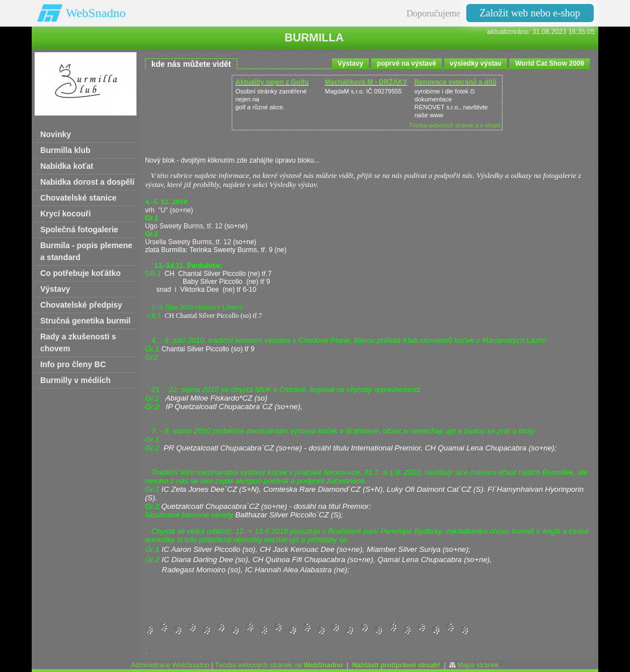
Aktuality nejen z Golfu (272, 82)
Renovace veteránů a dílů (455, 82)
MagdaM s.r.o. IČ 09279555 (363, 91)
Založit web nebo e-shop (530, 13)
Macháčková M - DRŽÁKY (366, 82)
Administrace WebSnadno (170, 665)
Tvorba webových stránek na (279, 665)
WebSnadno (96, 13)
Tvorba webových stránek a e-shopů (455, 126)
